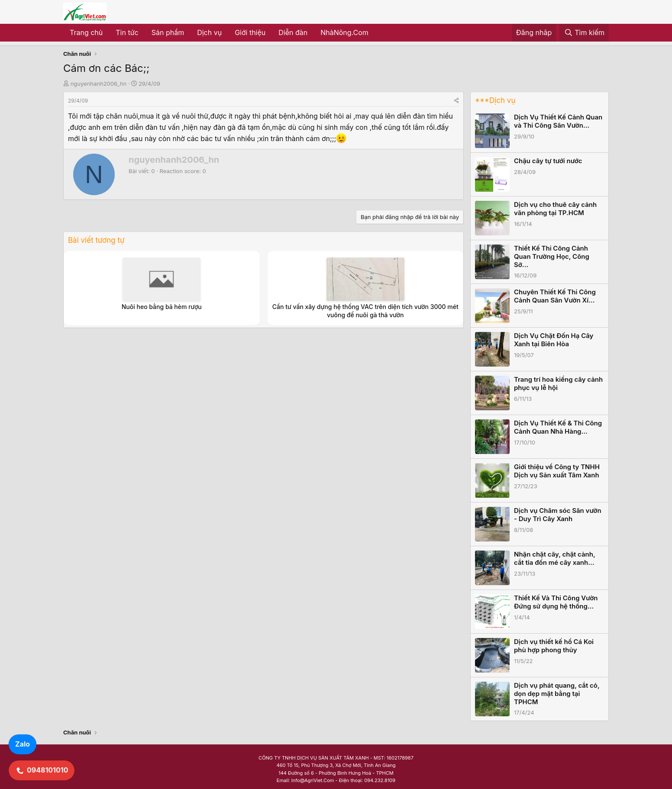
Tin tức (127, 32)
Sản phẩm (168, 32)
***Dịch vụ (495, 100)
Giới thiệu (250, 32)
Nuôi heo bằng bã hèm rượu (162, 307)
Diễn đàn (293, 32)
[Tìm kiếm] (584, 33)
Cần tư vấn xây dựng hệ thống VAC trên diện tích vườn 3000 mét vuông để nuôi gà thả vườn (365, 311)
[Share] (456, 101)
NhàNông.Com (344, 32)
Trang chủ (86, 32)
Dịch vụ (209, 32)
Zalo (23, 744)
